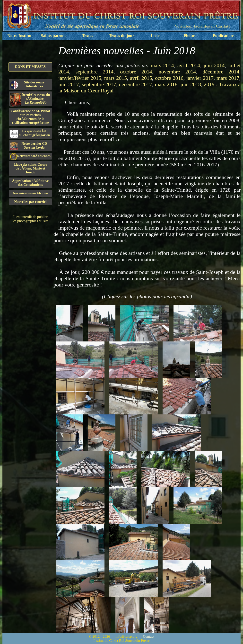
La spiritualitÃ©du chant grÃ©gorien (30, 134)
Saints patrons (53, 36)
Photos (189, 36)
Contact (149, 636)
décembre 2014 (221, 72)
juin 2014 (214, 65)
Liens (156, 36)
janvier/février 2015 (80, 78)
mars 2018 (166, 84)
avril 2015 (141, 78)
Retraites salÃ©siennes (30, 156)
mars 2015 (116, 78)
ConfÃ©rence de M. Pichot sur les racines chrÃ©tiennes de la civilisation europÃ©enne (30, 117)
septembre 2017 (99, 84)
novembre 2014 (177, 72)
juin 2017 (69, 84)
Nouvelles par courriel (30, 202)
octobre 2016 (169, 78)
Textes (87, 36)
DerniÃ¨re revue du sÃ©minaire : (30, 99)
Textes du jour (121, 36)
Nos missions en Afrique (30, 193)
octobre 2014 (136, 72)
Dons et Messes (30, 67)
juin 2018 (191, 84)
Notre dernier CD (29, 146)
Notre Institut (19, 36)
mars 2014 (162, 65)
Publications (224, 36)
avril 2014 (189, 65)
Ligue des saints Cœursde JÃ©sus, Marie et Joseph (30, 168)
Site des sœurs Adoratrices (27, 85)
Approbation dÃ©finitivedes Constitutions (30, 183)
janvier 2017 (200, 78)
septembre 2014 (95, 72)
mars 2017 (228, 78)
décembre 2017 (135, 84)
